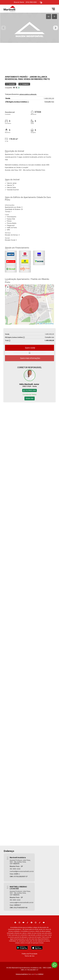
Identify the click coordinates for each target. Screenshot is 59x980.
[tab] (49, 17)
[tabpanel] (29, 28)
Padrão (24, 77)
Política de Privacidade (30, 953)
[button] (41, 2)
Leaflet (40, 324)
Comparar (24, 84)
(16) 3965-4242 (15, 869)
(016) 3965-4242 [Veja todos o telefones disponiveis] (31, 2)
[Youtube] (23, 922)
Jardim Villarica (38, 77)
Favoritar (11, 84)
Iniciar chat (30, 398)
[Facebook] (15, 922)
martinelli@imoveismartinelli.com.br (22, 871)
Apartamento (12, 77)
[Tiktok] (27, 922)
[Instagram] (19, 922)
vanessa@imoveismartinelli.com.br (22, 902)
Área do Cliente (19, 2)
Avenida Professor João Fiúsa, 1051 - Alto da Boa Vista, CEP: (20, 862)
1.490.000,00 (49, 98)
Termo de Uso (29, 956)
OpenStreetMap (49, 324)
